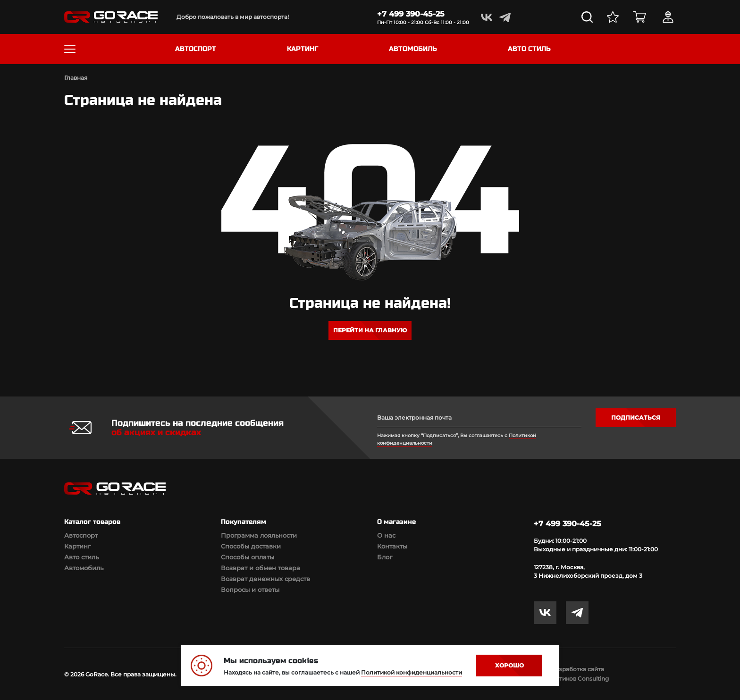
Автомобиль (84, 568)
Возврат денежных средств (265, 579)
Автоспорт (81, 535)
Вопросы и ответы (250, 590)
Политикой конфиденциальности (412, 672)
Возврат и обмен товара (261, 568)
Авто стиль (81, 557)
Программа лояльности (259, 535)
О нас (386, 535)
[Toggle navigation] (70, 49)
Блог (385, 557)
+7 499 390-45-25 (411, 14)
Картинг (77, 546)
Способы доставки (251, 546)
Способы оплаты (248, 557)
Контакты (392, 546)
